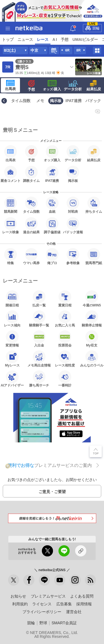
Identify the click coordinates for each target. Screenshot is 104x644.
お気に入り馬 (65, 319)
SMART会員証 (64, 623)
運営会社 (74, 612)
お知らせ (18, 596)
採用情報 (84, 604)
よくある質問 (82, 596)
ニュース (25, 39)
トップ (8, 39)
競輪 (92, 27)
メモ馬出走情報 (39, 359)
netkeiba (29, 28)
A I (55, 39)
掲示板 (56, 101)
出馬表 (10, 85)
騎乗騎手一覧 (39, 319)
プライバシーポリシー (42, 612)
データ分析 (73, 86)
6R (67, 50)
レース (43, 39)
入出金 (39, 339)
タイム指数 (21, 101)
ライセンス (42, 604)
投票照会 (65, 339)
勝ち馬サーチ (39, 379)
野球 (43, 623)
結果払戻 (94, 86)
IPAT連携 (73, 101)
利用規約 (20, 604)
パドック (93, 101)
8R (78, 50)
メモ (40, 101)
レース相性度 (65, 359)
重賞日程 (65, 299)
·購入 (52, 86)
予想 (65, 39)
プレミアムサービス (48, 596)
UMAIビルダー (85, 39)
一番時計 (65, 379)
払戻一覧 (39, 299)
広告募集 (64, 604)
